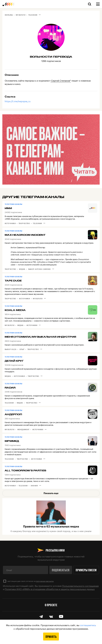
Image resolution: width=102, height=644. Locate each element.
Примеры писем (86, 570)
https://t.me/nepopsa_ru (18, 101)
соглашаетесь (88, 625)
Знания (34, 486)
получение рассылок (45, 581)
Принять (51, 637)
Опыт (22, 349)
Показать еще (51, 493)
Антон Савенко (18, 247)
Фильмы (9, 15)
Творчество (24, 223)
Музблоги (21, 15)
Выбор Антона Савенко (40, 269)
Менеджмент (23, 429)
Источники (10, 223)
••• (40, 15)
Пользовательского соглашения (80, 586)
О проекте (51, 605)
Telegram (33, 15)
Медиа (22, 269)
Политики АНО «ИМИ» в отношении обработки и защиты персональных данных (50, 589)
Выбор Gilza (11, 349)
